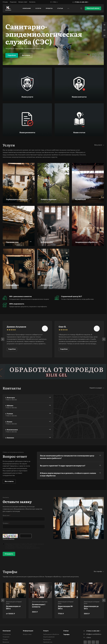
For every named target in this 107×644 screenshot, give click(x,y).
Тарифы (66, 634)
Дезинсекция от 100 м (13, 607)
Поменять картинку (9, 539)
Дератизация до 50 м (91, 607)
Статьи (66, 631)
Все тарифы (99, 571)
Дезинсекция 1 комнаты (39, 605)
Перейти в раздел (97, 388)
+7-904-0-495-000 (81, 2)
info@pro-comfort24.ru (94, 634)
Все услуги (26, 55)
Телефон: (6, 523)
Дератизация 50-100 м (66, 607)
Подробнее (12, 55)
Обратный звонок (93, 8)
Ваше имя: (7, 515)
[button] (70, 457)
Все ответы (9, 481)
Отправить (9, 554)
